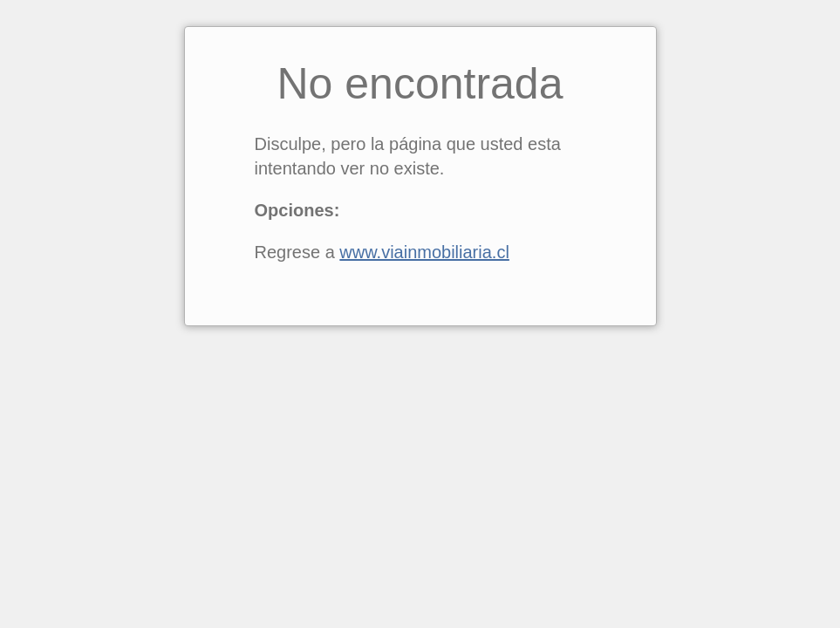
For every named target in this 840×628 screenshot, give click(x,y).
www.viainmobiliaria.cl (424, 252)
